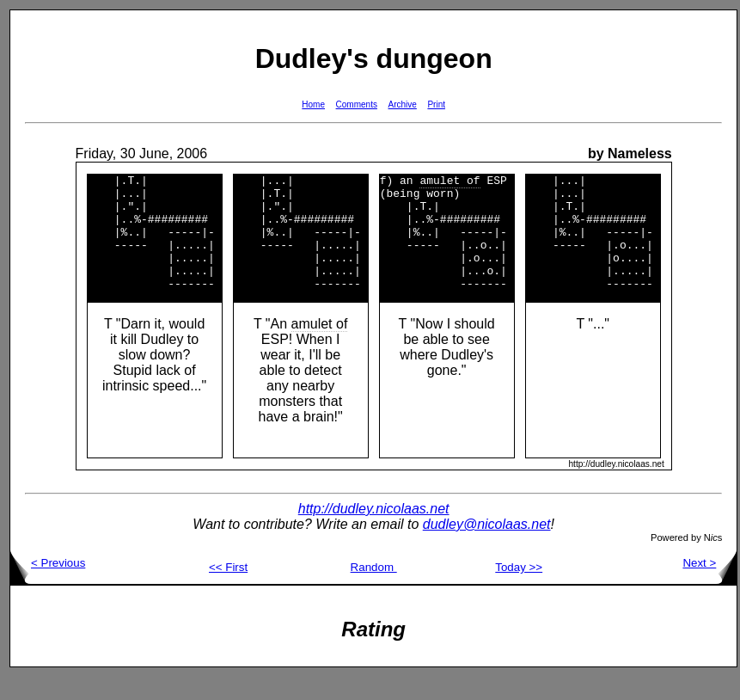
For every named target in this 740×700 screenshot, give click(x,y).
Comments (357, 104)
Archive (403, 104)
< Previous (48, 586)
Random (374, 590)
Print (436, 104)
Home (313, 104)
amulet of (320, 347)
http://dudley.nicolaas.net (374, 532)
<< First (228, 590)
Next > (709, 586)
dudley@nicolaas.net (487, 547)
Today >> (519, 590)
